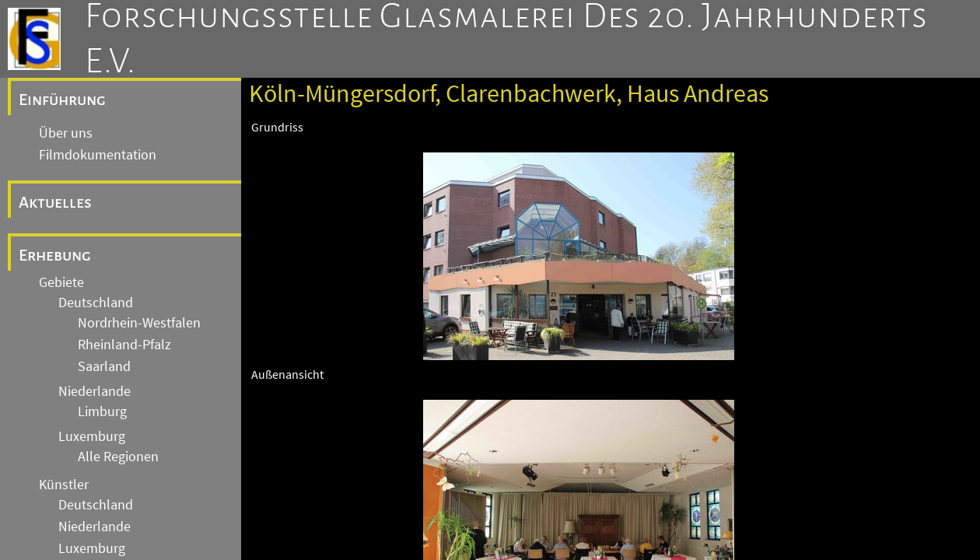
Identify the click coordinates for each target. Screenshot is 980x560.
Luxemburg (92, 436)
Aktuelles (55, 202)
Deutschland (96, 303)
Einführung (62, 100)
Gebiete (61, 282)
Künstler (64, 485)
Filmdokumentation (98, 155)
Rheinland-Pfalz (124, 345)
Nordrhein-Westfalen (139, 323)
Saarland (104, 366)
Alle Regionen (118, 457)
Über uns (66, 133)
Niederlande (94, 391)
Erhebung (55, 255)
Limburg (102, 411)
